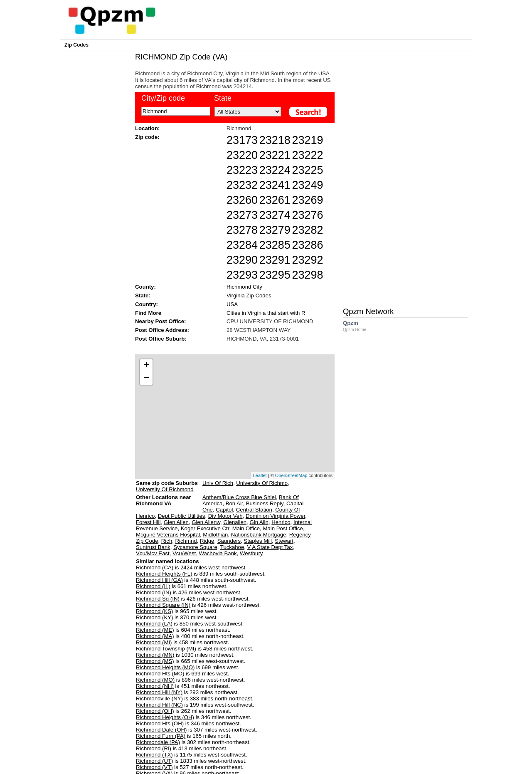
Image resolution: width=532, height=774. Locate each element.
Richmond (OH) (155, 711)
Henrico (281, 522)
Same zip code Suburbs (167, 483)
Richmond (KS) (154, 611)
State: (143, 296)
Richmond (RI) (154, 748)
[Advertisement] (231, 347)
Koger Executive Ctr (205, 528)
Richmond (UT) (154, 761)
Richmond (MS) (155, 661)
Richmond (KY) (154, 617)
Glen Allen (176, 522)
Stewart (284, 541)
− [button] (147, 378)
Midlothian (215, 535)
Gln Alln (259, 522)
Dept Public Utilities (182, 516)
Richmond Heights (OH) (165, 717)
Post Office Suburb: (161, 339)
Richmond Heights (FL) (164, 574)
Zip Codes (76, 45)
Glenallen (235, 522)
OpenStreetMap (291, 475)
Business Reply (265, 503)
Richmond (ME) (155, 630)
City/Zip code (163, 98)
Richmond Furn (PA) (161, 736)
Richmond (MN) (155, 655)
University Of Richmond (165, 489)
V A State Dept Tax (270, 547)
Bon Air (234, 503)
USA (232, 304)
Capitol (224, 510)
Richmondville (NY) (159, 699)
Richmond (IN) (154, 592)
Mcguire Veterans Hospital (168, 535)
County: (145, 287)
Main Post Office (283, 528)
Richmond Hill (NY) (159, 692)
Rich (167, 541)
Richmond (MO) (155, 680)
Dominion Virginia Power (275, 516)
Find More (148, 313)
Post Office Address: (162, 330)
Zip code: (147, 137)
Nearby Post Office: (160, 321)
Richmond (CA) (155, 568)
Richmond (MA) (155, 636)
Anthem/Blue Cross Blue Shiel (239, 497)
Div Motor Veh (225, 516)
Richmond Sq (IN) (158, 599)
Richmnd (186, 541)
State (223, 98)
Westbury (251, 553)
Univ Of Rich (218, 483)
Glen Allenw (206, 522)
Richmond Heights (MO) (165, 667)
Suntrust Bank (153, 547)
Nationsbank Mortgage (259, 535)
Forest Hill (148, 522)
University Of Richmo (262, 483)
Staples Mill (258, 541)
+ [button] (147, 366)
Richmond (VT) (154, 767)
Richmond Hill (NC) (159, 705)
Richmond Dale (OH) (161, 730)
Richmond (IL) (153, 586)
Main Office (246, 528)
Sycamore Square (195, 547)
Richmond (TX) (154, 755)
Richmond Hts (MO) (160, 674)
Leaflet (260, 475)
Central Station (254, 510)
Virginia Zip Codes (249, 296)
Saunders (229, 541)
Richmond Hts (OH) (160, 723)
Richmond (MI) (154, 642)
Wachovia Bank (218, 553)
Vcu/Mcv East (153, 553)
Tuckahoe (232, 547)
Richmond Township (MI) (166, 649)
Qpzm (359, 326)
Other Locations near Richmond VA (164, 503)
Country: (147, 304)
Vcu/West (184, 553)
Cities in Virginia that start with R (266, 313)
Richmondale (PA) (158, 742)
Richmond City (244, 287)
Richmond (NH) (155, 686)
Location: (147, 128)
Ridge (207, 541)
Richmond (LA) (154, 624)
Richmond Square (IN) (163, 605)
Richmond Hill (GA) (159, 580)
